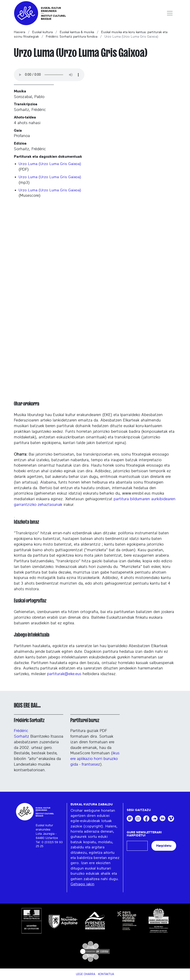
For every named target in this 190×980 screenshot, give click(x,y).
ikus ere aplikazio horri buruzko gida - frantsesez (95, 759)
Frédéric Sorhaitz (29, 720)
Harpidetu (164, 846)
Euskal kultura (42, 32)
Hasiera (20, 32)
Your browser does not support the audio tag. (49, 75)
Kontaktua (106, 974)
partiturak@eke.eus (64, 674)
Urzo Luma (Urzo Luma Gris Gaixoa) (50, 164)
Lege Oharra (86, 974)
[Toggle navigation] (170, 13)
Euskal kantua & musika (77, 32)
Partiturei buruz (85, 720)
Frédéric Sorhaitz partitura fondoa (72, 37)
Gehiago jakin (82, 884)
